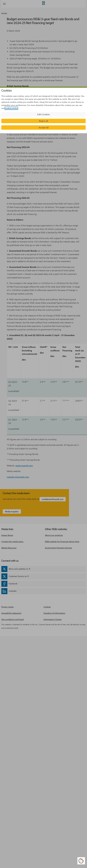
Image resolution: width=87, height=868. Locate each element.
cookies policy (11, 108)
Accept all (44, 128)
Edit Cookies (43, 114)
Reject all (44, 121)
